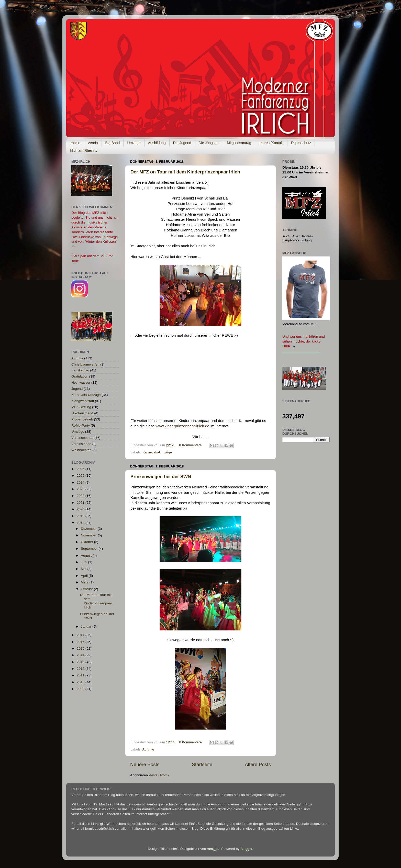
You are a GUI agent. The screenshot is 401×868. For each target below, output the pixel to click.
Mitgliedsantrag (239, 143)
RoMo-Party (81, 425)
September (90, 549)
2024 (81, 482)
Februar (87, 589)
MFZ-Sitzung (81, 407)
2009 (81, 689)
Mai (84, 569)
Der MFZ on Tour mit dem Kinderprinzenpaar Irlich (185, 172)
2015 (81, 648)
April (85, 576)
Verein (93, 143)
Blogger (246, 849)
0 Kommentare (190, 445)
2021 (81, 503)
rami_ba (213, 849)
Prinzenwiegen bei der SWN (161, 477)
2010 (81, 682)
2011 (81, 675)
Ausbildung (157, 143)
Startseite (202, 764)
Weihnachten (81, 450)
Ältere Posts (258, 764)
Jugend (77, 389)
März (85, 582)
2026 (81, 469)
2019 (81, 516)
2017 (81, 635)
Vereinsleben (81, 444)
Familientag (80, 370)
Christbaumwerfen (85, 364)
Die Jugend (182, 143)
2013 (81, 662)
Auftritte (148, 749)
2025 (81, 476)
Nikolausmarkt (82, 413)
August (87, 555)
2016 (81, 642)
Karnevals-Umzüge (157, 452)
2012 (81, 669)
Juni (85, 562)
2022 (81, 496)
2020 (81, 509)
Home (76, 143)
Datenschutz (301, 143)
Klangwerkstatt (83, 401)
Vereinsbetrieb (82, 438)
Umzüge (134, 143)
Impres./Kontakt (271, 143)
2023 (81, 489)
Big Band (113, 143)
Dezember (89, 529)
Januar (87, 626)
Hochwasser (81, 383)
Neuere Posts (145, 764)
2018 (81, 523)
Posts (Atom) (159, 775)
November (89, 535)
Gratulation (80, 376)
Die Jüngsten (209, 143)
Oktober (87, 542)
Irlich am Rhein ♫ (84, 150)
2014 (81, 655)
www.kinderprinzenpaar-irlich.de (182, 426)
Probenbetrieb (82, 419)
